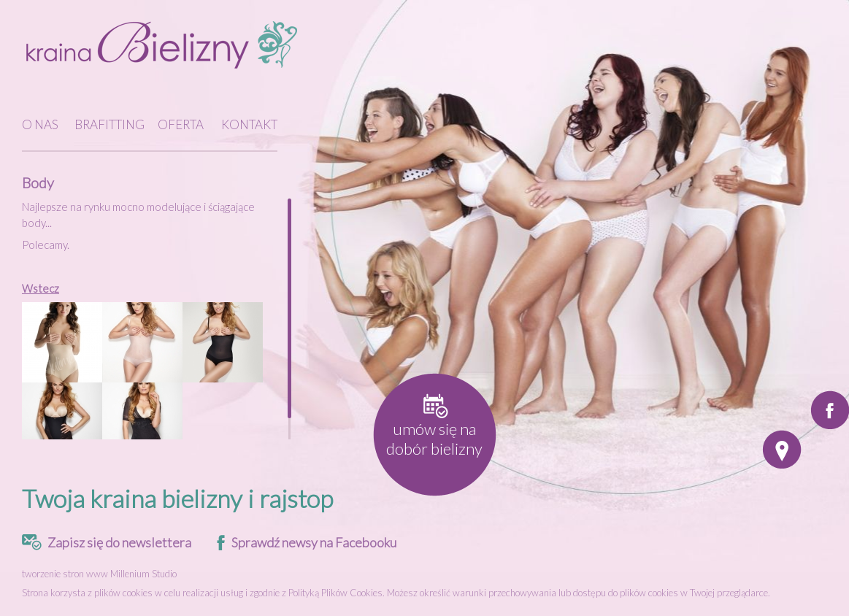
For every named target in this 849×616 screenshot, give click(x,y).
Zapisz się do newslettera (119, 542)
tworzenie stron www (65, 574)
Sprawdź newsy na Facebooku (314, 542)
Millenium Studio (143, 574)
